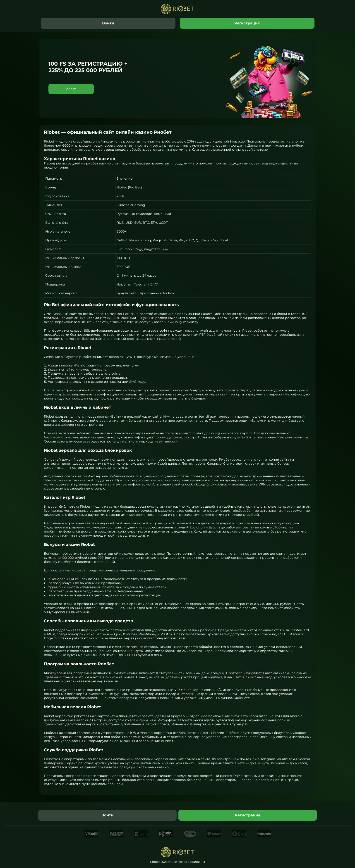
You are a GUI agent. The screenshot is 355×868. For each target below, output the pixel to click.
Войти (108, 23)
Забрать (71, 89)
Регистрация (247, 23)
